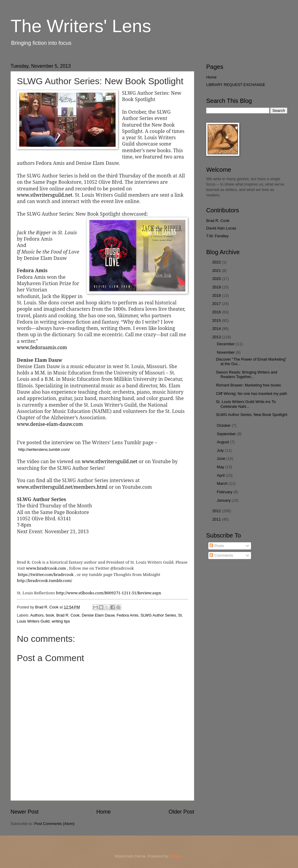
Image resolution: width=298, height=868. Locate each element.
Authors (37, 615)
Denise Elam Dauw (98, 615)
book (50, 615)
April (221, 475)
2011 (217, 519)
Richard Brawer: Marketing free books (248, 385)
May (221, 467)
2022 (217, 262)
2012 (217, 511)
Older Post (181, 812)
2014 (217, 329)
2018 (217, 295)
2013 (217, 337)
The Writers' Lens (81, 26)
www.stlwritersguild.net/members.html (62, 487)
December (226, 344)
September (227, 434)
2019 (217, 287)
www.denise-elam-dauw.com (50, 424)
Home (104, 812)
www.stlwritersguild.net (45, 195)
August (223, 442)
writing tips (61, 621)
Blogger (176, 856)
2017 (217, 304)
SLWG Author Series (158, 615)
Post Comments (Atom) (54, 824)
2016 (217, 312)
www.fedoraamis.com (42, 347)
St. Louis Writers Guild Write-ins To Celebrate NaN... (246, 404)
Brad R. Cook (68, 615)
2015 (217, 320)
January (224, 500)
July (221, 450)
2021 (217, 271)
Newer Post (25, 812)
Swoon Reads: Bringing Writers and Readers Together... (247, 374)
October (224, 425)
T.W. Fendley (217, 236)
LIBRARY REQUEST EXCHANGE (236, 85)
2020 (217, 279)
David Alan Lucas (221, 228)
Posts (217, 546)
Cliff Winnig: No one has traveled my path (251, 394)
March (223, 483)
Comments (221, 555)
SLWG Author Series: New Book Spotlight (251, 415)
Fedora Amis (127, 615)
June (222, 459)
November (226, 352)
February (225, 492)
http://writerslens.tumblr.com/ (44, 449)
